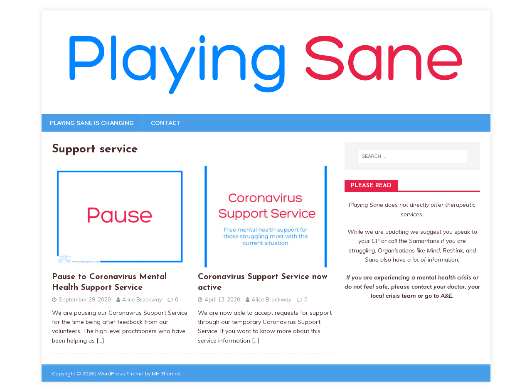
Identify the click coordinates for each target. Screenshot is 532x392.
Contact (166, 123)
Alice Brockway (142, 299)
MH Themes (166, 374)
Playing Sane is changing (92, 123)
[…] (100, 341)
